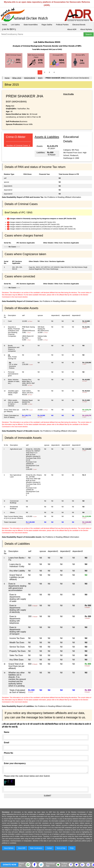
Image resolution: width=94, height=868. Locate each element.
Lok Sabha (15, 25)
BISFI (40, 78)
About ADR (72, 29)
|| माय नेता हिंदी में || (9, 29)
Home (5, 25)
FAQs (72, 848)
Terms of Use (61, 848)
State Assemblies (31, 25)
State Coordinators (36, 848)
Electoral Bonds (79, 25)
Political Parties (62, 25)
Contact (49, 848)
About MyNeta (86, 29)
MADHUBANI (30, 78)
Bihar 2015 (17, 78)
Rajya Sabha (47, 25)
